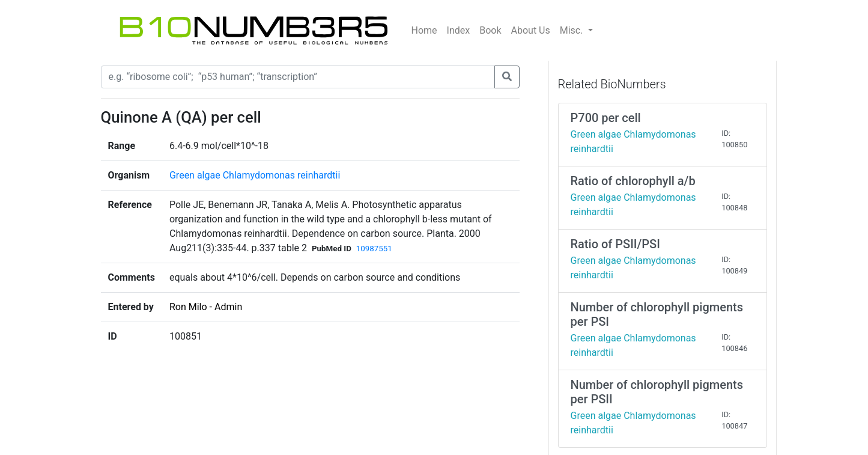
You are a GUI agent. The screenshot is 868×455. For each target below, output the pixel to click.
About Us (531, 30)
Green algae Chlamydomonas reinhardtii (255, 175)
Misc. (573, 30)
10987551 (374, 249)
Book (490, 30)
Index (459, 30)
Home (424, 30)
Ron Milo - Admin (206, 307)
